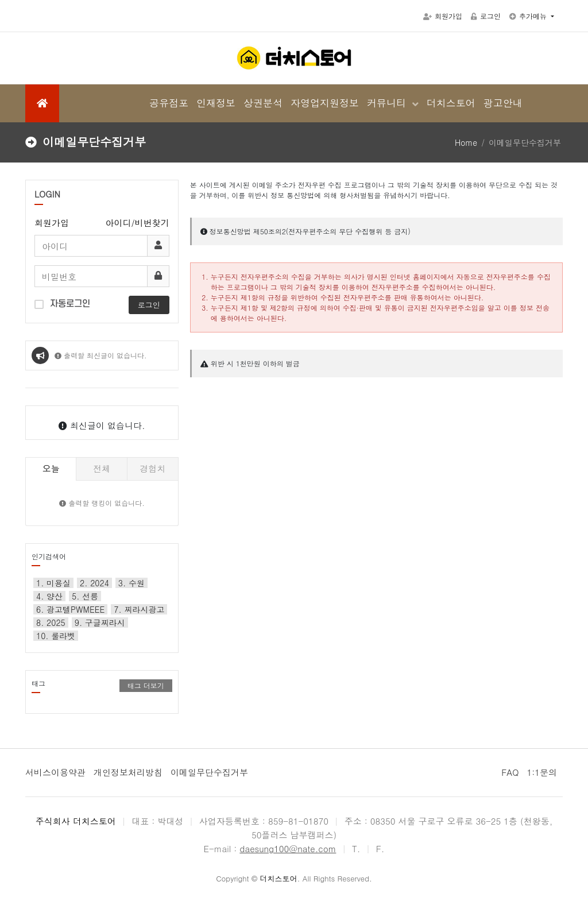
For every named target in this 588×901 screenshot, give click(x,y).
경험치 (152, 468)
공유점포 (169, 103)
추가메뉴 (529, 16)
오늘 (51, 468)
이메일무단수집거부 (209, 772)
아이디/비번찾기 (138, 223)
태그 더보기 (146, 685)
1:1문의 (542, 772)
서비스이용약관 (55, 772)
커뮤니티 (388, 103)
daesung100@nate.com (288, 848)
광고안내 (503, 103)
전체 (102, 468)
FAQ (510, 772)
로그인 (486, 16)
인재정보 (216, 103)
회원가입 (443, 16)
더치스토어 (451, 103)
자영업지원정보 (325, 103)
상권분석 (263, 103)
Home (466, 142)
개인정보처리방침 (128, 772)
